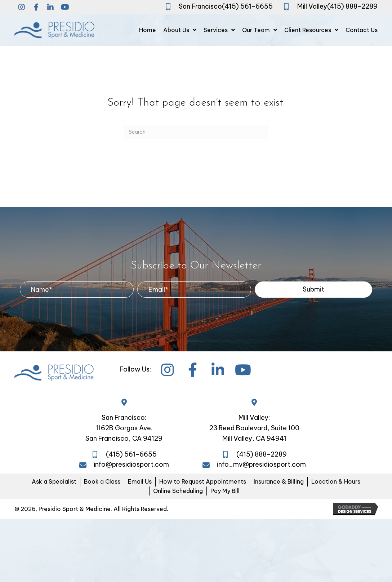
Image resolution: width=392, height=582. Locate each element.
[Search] (196, 132)
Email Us (140, 481)
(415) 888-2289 (352, 6)
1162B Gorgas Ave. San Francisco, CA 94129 (124, 433)
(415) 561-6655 (247, 6)
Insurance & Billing (279, 481)
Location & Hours (336, 481)
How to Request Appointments (203, 481)
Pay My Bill (225, 491)
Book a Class (102, 481)
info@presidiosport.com (131, 464)
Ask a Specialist (54, 481)
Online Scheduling (178, 491)
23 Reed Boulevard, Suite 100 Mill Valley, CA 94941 (254, 433)
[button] (22, 7)
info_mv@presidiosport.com (261, 464)
